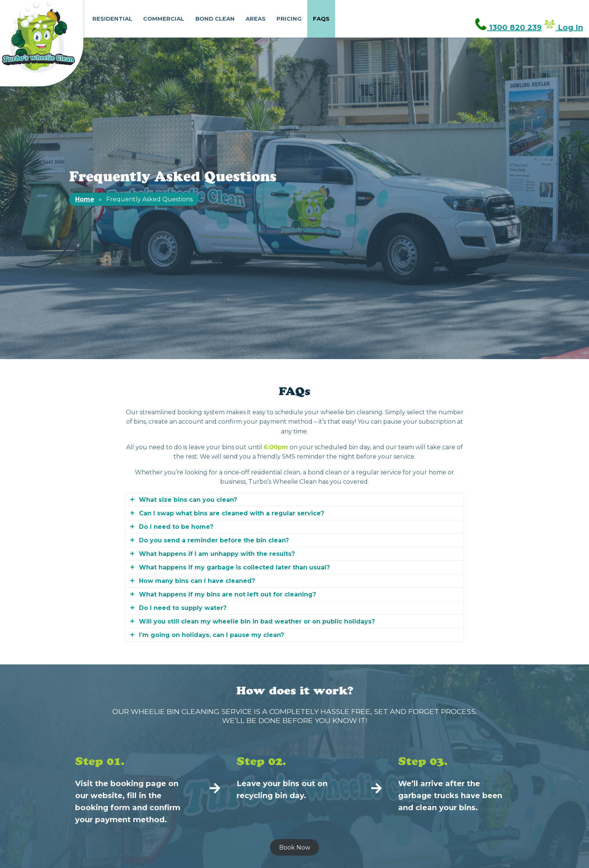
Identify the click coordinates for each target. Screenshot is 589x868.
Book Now (295, 848)
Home (85, 199)
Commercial (164, 19)
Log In (563, 27)
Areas (256, 19)
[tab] (294, 500)
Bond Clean (215, 19)
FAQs (321, 19)
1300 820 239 (508, 27)
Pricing (289, 19)
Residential (112, 19)
